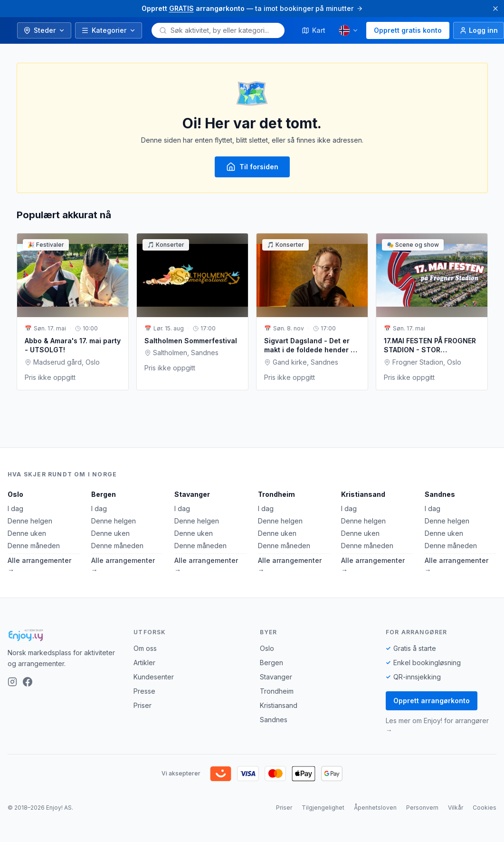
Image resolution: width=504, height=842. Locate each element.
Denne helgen (30, 521)
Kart (314, 30)
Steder (44, 30)
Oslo (15, 494)
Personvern (422, 808)
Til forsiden (252, 167)
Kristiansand (363, 494)
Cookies (485, 808)
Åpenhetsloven (375, 808)
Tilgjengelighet (323, 808)
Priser (143, 705)
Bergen (104, 494)
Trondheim (276, 494)
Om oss (145, 648)
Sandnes (440, 494)
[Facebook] (28, 682)
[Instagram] (12, 682)
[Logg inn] (479, 30)
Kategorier (109, 30)
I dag (15, 508)
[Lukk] (495, 9)
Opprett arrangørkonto (432, 701)
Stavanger (192, 494)
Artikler (144, 663)
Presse (144, 691)
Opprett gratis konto (408, 30)
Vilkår (456, 808)
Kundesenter (154, 677)
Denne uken (27, 533)
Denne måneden (34, 546)
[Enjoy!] (63, 635)
